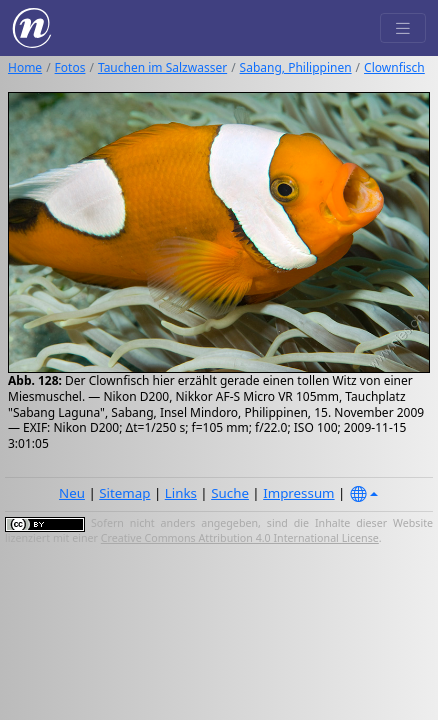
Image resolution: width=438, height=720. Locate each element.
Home (25, 67)
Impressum (298, 493)
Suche (230, 493)
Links (181, 493)
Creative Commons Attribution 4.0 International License (240, 538)
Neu (72, 493)
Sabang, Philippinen (296, 67)
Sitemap (124, 493)
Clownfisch (394, 67)
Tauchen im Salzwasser (162, 67)
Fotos (70, 67)
